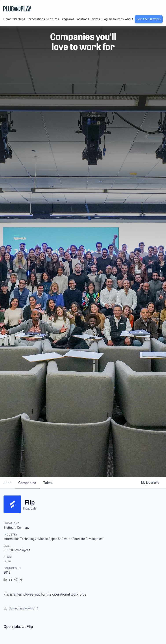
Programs (67, 19)
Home (7, 19)
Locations (82, 19)
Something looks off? (21, 608)
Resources (116, 19)
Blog (104, 19)
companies (27, 483)
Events (95, 19)
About (129, 19)
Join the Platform (149, 19)
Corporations (36, 19)
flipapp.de (30, 508)
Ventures (53, 19)
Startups (19, 19)
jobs (7, 483)
